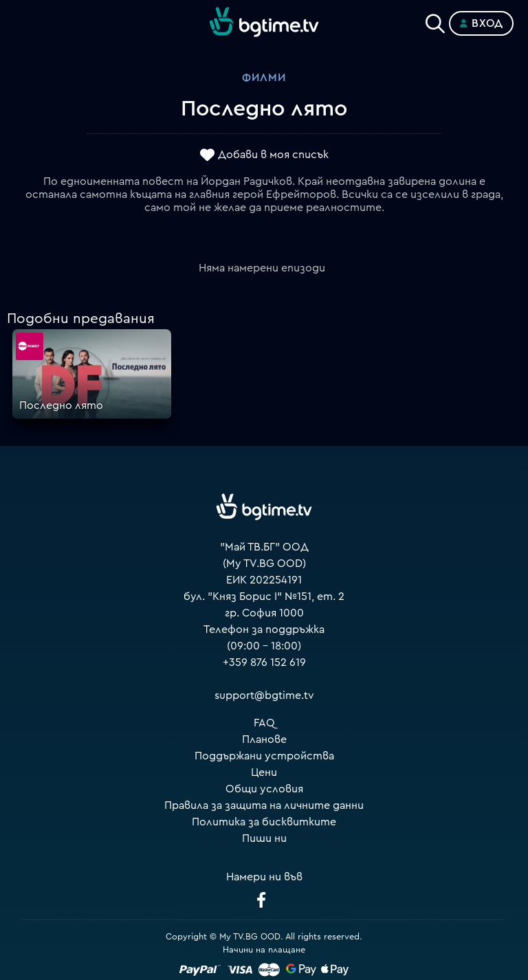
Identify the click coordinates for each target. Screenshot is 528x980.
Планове (264, 739)
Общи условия (264, 789)
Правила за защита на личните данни (264, 805)
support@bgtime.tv (264, 695)
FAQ (264, 723)
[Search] (435, 21)
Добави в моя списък (273, 155)
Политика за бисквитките (264, 822)
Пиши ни (264, 838)
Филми (264, 78)
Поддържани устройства (264, 756)
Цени (264, 772)
